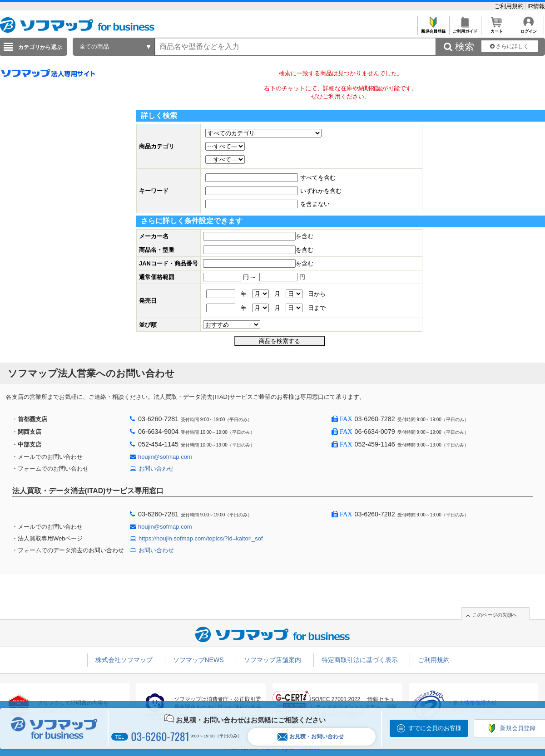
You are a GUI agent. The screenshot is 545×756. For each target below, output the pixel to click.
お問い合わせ (156, 469)
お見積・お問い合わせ (311, 737)
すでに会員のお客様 (435, 728)
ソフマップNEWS (198, 660)
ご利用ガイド (465, 29)
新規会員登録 (433, 29)
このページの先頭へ (495, 615)
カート (497, 29)
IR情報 (536, 6)
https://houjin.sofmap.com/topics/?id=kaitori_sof (201, 538)
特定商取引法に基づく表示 (360, 660)
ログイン (528, 29)
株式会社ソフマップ (124, 660)
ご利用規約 (510, 6)
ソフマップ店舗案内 (272, 660)
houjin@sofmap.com (165, 457)
